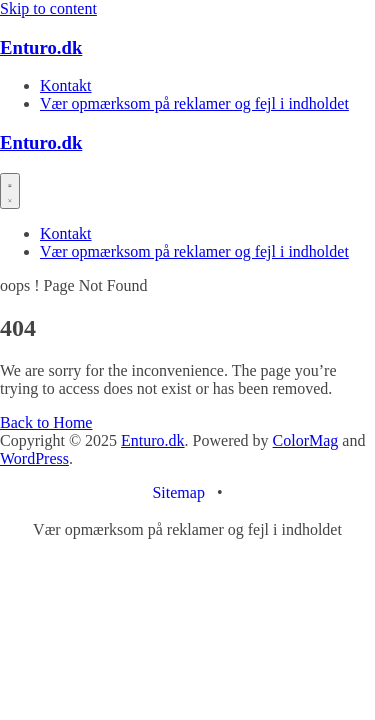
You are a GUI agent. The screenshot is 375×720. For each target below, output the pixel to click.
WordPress (34, 458)
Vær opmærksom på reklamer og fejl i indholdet (194, 103)
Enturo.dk (41, 47)
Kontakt (66, 85)
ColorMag (306, 440)
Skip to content (48, 8)
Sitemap (178, 492)
